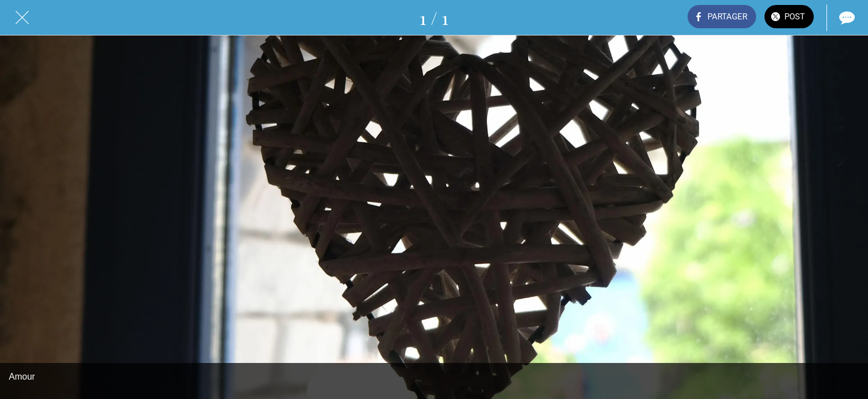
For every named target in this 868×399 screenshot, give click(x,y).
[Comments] (846, 18)
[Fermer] (22, 18)
